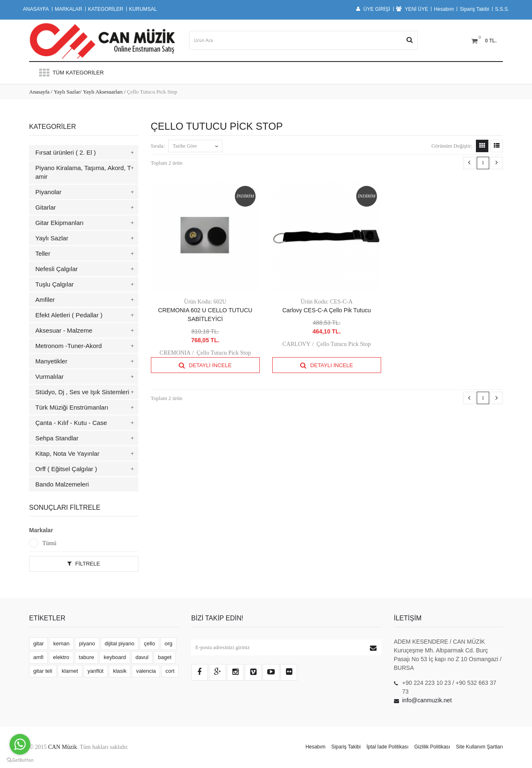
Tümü (49, 543)
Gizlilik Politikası (432, 747)
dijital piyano (120, 643)
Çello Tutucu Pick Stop (224, 353)
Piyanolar (48, 192)
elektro (61, 657)
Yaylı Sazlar (67, 92)
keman (61, 643)
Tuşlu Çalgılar (54, 284)
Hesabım (444, 9)
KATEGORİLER (106, 9)
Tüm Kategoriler (71, 73)
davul (142, 657)
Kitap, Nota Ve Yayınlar (67, 453)
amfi (38, 657)
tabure (87, 657)
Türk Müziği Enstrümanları (72, 407)
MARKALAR (69, 9)
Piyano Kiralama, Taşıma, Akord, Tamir (83, 172)
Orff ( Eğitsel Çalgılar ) (66, 469)
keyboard (115, 657)
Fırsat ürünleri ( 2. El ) (66, 152)
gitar (38, 643)
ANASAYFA (36, 9)
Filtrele (84, 564)
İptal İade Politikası (388, 747)
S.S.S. (502, 9)
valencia (146, 671)
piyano (87, 643)
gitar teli (43, 671)
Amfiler (45, 300)
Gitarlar (46, 207)
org (169, 643)
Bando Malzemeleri (62, 484)
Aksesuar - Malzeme (64, 330)
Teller (43, 253)
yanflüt (96, 671)
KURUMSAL (143, 9)
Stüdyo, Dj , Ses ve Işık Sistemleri (82, 392)
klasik (120, 671)
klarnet (70, 671)
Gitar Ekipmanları (59, 223)
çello (149, 643)
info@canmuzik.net (427, 700)
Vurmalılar (49, 377)
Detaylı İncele (205, 365)
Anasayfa (39, 92)
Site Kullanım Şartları (479, 747)
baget (165, 657)
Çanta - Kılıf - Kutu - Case (71, 423)
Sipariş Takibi (474, 9)
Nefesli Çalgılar (57, 269)
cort (170, 671)
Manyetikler (51, 361)
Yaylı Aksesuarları (103, 92)
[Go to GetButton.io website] (20, 760)
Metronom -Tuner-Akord (69, 346)
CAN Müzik (63, 747)
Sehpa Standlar (57, 438)
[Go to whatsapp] (20, 744)
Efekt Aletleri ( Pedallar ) (69, 315)
